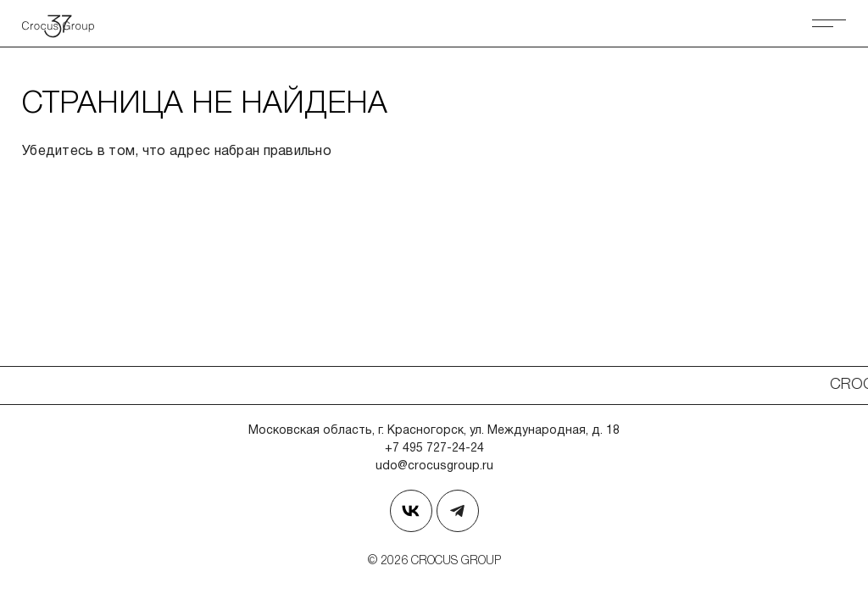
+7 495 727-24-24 (434, 449)
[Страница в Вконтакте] (411, 511)
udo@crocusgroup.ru (434, 466)
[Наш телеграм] (458, 511)
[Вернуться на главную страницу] (64, 23)
